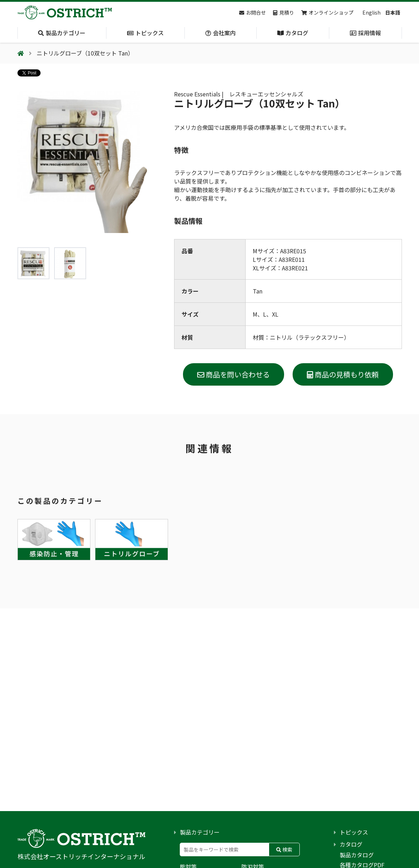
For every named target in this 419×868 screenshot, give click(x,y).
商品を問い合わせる (234, 374)
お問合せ (253, 12)
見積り (284, 12)
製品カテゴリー (200, 832)
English (371, 12)
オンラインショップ (327, 12)
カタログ (351, 844)
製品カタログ (357, 855)
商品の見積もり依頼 (343, 374)
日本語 (393, 12)
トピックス (354, 832)
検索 (284, 850)
